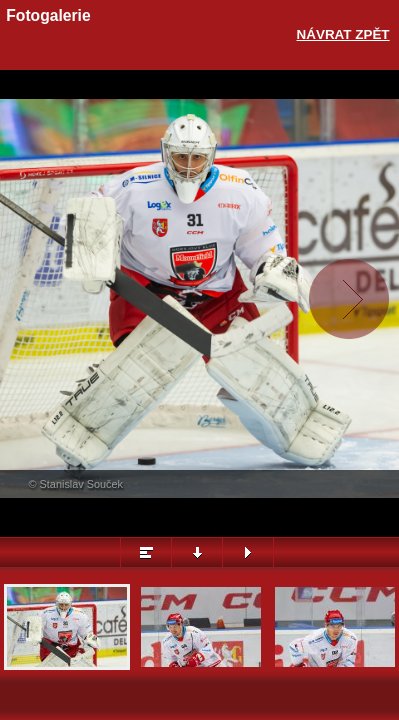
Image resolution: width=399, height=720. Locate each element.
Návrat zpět (343, 34)
